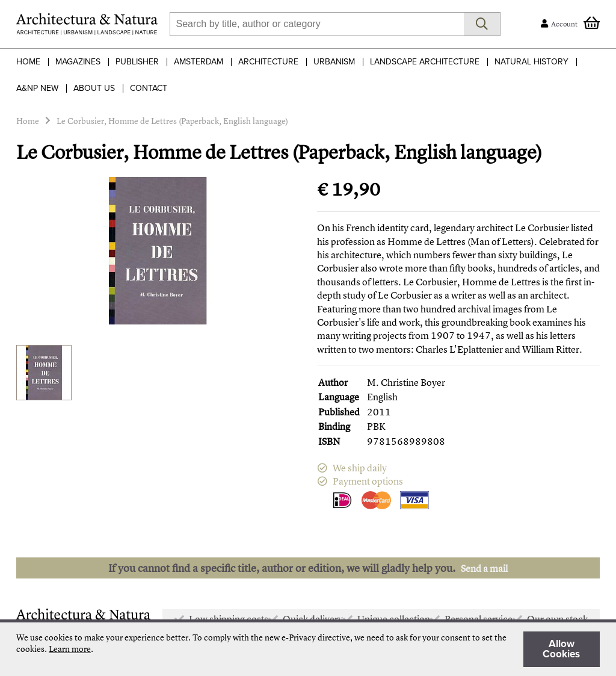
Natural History (531, 62)
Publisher (137, 62)
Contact (149, 88)
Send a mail (484, 568)
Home (28, 62)
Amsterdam (199, 62)
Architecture (268, 62)
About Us (94, 88)
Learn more (70, 649)
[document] (308, 649)
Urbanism (334, 62)
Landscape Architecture (425, 62)
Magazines (78, 62)
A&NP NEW (37, 88)
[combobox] (317, 24)
